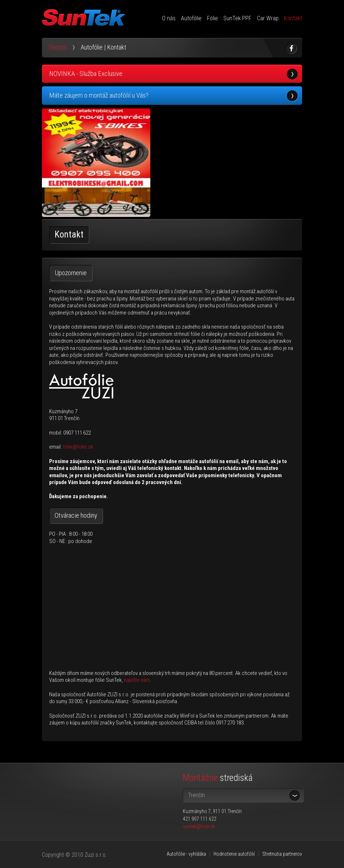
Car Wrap (268, 18)
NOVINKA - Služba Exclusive (86, 74)
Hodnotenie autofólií (234, 854)
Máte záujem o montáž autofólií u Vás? (99, 95)
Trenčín (196, 795)
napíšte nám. (138, 680)
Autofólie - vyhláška (186, 854)
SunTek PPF (237, 18)
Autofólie (191, 18)
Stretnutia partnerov (282, 854)
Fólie (212, 18)
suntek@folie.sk (199, 826)
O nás (169, 18)
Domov (58, 47)
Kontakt (293, 18)
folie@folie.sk (78, 447)
